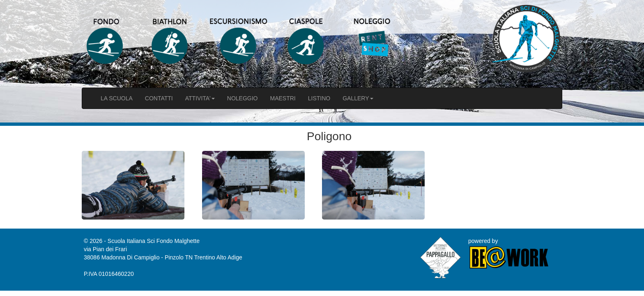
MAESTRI (283, 98)
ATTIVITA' (200, 98)
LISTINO (319, 98)
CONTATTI (159, 98)
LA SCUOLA (117, 98)
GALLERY (358, 98)
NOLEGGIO (243, 98)
